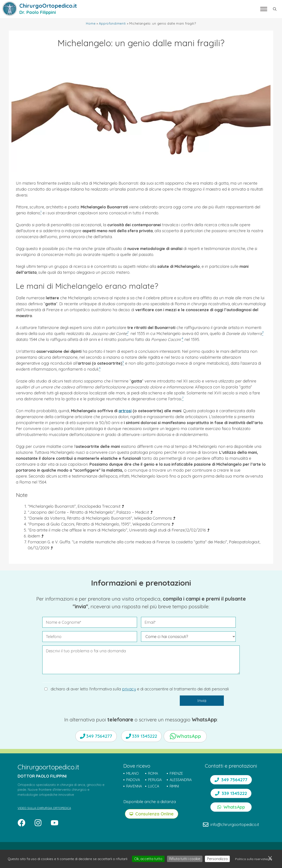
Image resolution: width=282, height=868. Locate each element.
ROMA (153, 773)
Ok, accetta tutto (148, 859)
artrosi (125, 411)
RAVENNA (134, 786)
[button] (275, 9)
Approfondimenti (112, 24)
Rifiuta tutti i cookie (185, 859)
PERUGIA (155, 780)
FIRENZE (176, 773)
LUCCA (154, 786)
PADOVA (133, 780)
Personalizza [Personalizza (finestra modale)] (217, 859)
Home (91, 24)
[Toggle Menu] (264, 9)
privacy (129, 689)
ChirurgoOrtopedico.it (48, 6)
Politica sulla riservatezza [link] (254, 859)
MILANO (133, 773)
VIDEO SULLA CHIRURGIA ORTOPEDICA (44, 808)
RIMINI (174, 786)
